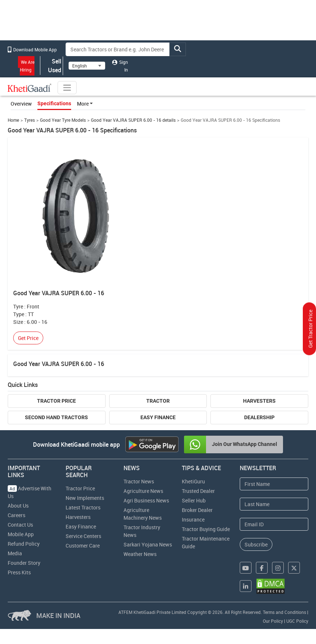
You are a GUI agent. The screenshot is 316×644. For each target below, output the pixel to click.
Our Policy (273, 621)
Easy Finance (158, 417)
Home (13, 120)
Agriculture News (143, 491)
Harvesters (259, 401)
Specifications (54, 103)
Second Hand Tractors (56, 417)
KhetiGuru (193, 481)
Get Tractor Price (310, 329)
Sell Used (52, 66)
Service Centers (83, 536)
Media (15, 553)
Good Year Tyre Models (63, 120)
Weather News (140, 554)
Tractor (158, 401)
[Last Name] (274, 504)
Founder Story (24, 563)
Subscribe (256, 544)
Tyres (30, 120)
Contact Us (20, 525)
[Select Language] (87, 66)
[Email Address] (274, 524)
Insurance (193, 519)
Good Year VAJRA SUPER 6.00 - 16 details (133, 120)
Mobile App (21, 534)
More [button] (83, 104)
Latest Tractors (83, 507)
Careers (16, 515)
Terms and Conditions (284, 612)
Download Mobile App (32, 50)
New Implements (85, 498)
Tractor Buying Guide (206, 529)
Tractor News (139, 481)
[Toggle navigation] (67, 88)
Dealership (259, 417)
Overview (21, 104)
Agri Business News (146, 500)
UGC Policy (297, 621)
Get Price (28, 338)
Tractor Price (56, 401)
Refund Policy (24, 544)
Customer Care (83, 546)
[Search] (118, 49)
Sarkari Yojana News (148, 544)
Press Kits (19, 572)
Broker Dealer (197, 510)
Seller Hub (194, 500)
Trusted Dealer (198, 491)
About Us (18, 506)
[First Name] (274, 484)
